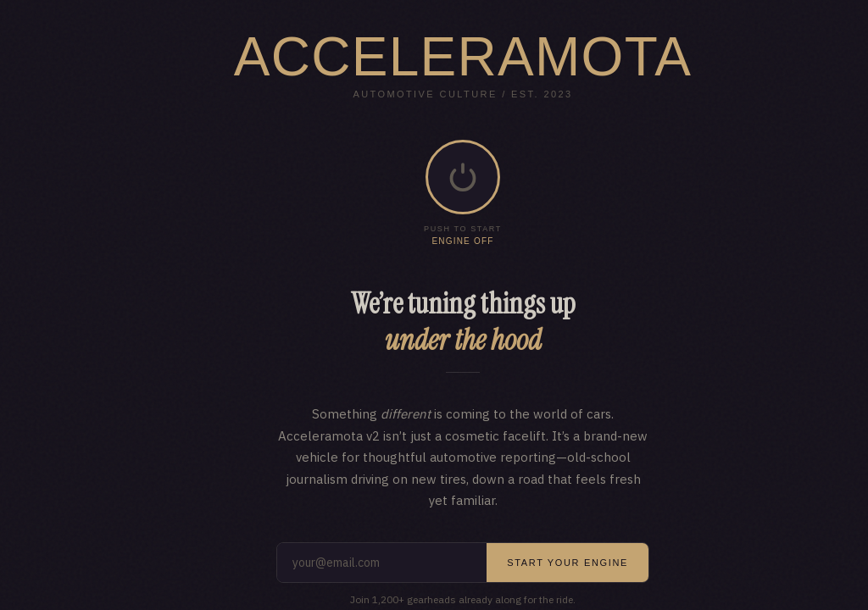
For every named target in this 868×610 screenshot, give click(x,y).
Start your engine (568, 563)
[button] (463, 177)
